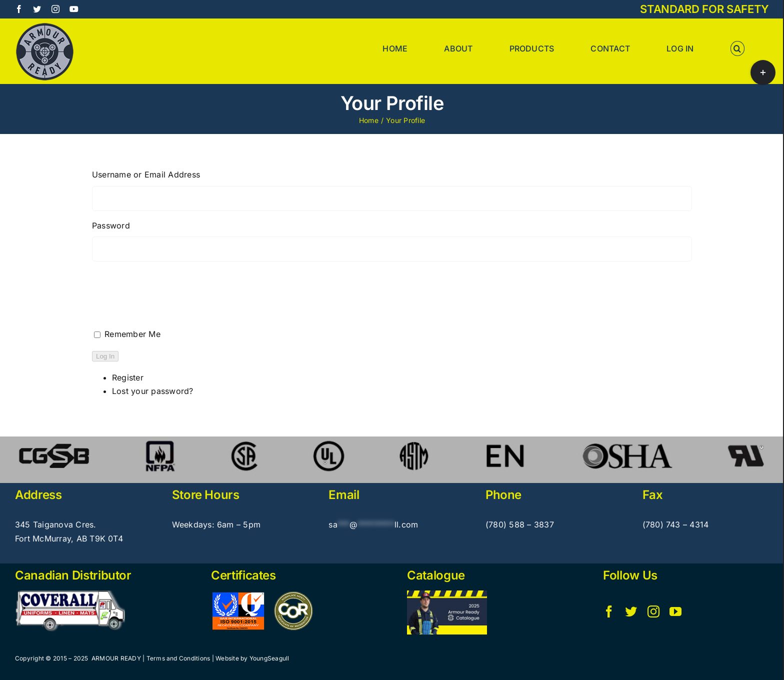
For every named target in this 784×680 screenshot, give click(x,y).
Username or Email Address (146, 174)
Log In (105, 356)
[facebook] (609, 611)
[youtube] (675, 611)
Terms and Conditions (178, 658)
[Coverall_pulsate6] (70, 594)
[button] (737, 48)
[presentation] (168, 303)
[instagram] (653, 611)
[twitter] (631, 611)
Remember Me (132, 334)
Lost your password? (153, 391)
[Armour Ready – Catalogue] (447, 594)
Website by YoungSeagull (252, 658)
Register (128, 377)
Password (111, 225)
